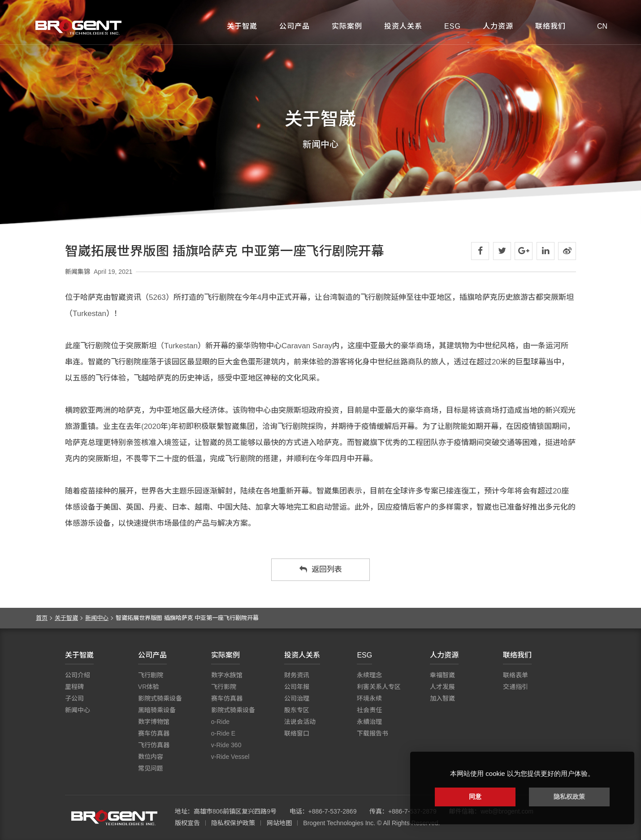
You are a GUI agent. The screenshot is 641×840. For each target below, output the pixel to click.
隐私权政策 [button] (569, 797)
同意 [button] (475, 797)
